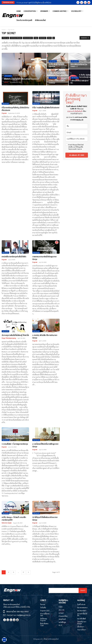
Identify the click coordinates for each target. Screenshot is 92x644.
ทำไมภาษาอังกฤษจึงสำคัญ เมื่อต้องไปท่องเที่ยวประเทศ (15, 109)
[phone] (77, 139)
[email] (77, 132)
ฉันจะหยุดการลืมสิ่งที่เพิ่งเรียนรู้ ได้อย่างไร (15, 335)
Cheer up (5, 38)
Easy (36, 38)
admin (6, 82)
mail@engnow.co (24, 615)
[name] (77, 126)
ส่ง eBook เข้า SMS (77, 155)
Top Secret (8, 76)
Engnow (4, 113)
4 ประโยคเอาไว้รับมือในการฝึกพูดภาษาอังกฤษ (45, 445)
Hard (49, 38)
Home (4, 30)
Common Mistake (16, 38)
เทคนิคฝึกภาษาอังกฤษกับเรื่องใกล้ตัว (14, 257)
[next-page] (28, 572)
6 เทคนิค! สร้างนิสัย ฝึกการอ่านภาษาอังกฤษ (45, 336)
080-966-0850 (23, 611)
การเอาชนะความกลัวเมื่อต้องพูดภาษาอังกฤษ (44, 258)
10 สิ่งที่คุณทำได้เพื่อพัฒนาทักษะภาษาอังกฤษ (45, 519)
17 (23, 572)
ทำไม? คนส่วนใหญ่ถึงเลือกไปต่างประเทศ (46, 108)
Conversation (28, 38)
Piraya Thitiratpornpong (9, 338)
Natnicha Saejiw (7, 523)
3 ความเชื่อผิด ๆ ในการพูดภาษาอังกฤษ (15, 444)
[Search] (83, 590)
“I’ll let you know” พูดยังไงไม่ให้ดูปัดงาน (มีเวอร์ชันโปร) (34, 3)
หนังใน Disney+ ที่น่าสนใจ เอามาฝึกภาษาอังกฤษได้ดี (14, 519)
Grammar (43, 38)
